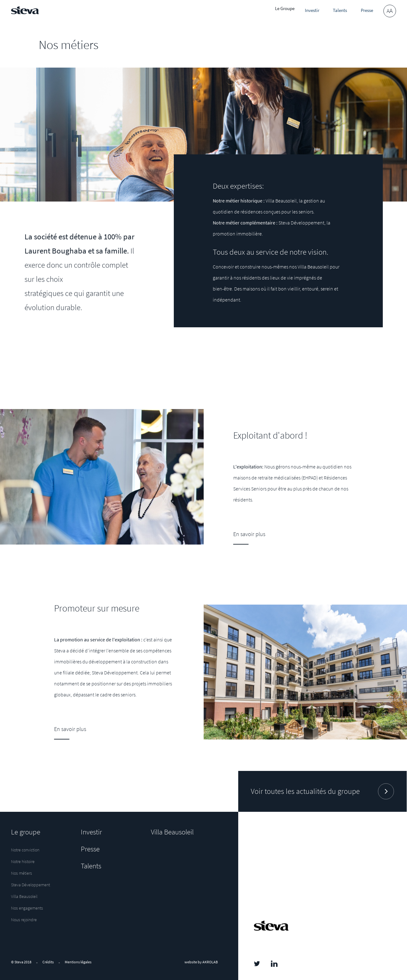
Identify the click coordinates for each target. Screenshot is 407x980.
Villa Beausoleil (24, 897)
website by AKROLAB (201, 962)
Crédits (48, 962)
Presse (361, 11)
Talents (334, 11)
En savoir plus (70, 729)
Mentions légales (78, 962)
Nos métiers (22, 873)
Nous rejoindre (24, 920)
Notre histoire (23, 862)
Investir (306, 11)
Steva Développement (30, 885)
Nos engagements (27, 908)
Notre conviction (25, 850)
